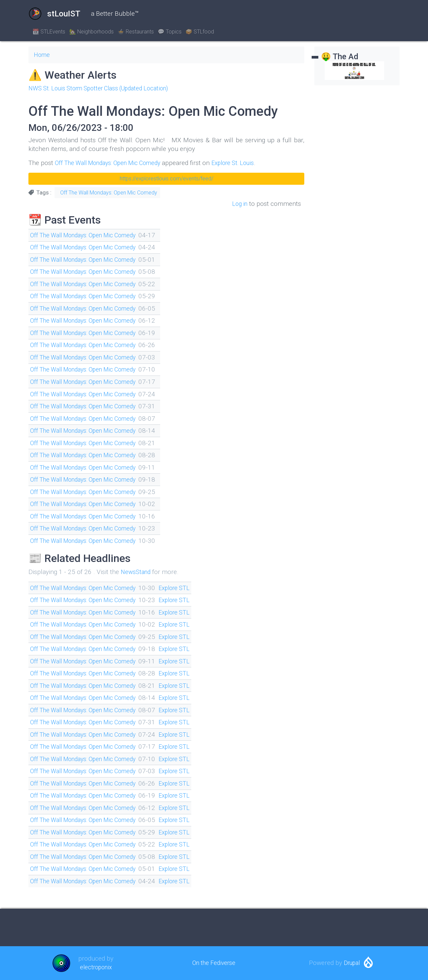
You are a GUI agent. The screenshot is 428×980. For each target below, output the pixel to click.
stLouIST (54, 14)
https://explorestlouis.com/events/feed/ (167, 179)
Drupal (352, 963)
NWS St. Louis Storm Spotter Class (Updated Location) (105, 88)
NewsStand (137, 572)
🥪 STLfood (200, 32)
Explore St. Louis (246, 163)
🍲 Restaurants (136, 32)
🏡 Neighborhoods (91, 32)
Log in (239, 204)
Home (42, 55)
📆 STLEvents (49, 32)
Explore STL (187, 588)
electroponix (96, 967)
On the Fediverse (214, 963)
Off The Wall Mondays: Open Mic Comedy (113, 163)
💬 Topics (170, 32)
